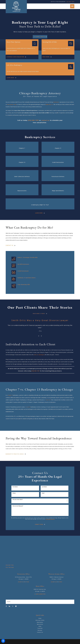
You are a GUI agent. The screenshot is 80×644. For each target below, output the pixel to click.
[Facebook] (6, 606)
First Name (15, 487)
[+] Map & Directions (24, 582)
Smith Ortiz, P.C (49, 105)
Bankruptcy (40, 622)
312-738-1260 (10, 567)
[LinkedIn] (9, 606)
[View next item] (41, 336)
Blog (40, 626)
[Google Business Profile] (16, 606)
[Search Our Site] (73, 602)
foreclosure (56, 102)
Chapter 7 (10, 395)
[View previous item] (39, 336)
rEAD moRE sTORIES (39, 314)
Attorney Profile (39, 37)
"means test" (48, 400)
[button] (3, 641)
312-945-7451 (70, 2)
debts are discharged (39, 355)
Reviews (40, 630)
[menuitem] (40, 618)
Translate (40, 628)
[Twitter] (13, 606)
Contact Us (10, 245)
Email (43, 493)
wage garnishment (12, 105)
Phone (14, 493)
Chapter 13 (28, 407)
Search (9, 602)
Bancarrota (40, 624)
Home (40, 618)
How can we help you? (18, 506)
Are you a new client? (18, 500)
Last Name (44, 487)
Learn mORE (39, 213)
